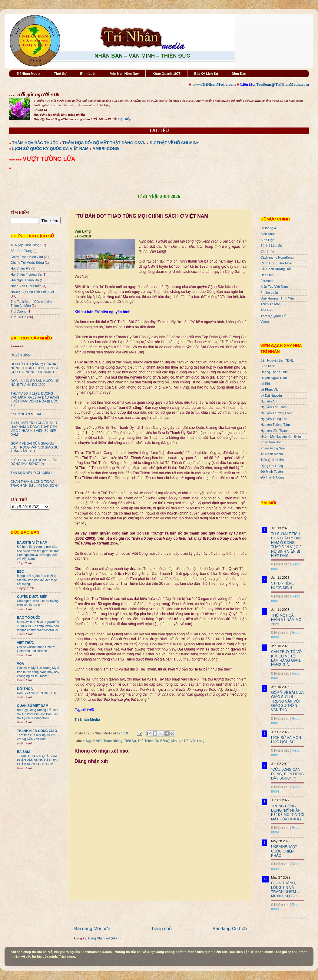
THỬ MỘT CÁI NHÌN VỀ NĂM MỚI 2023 (287, 620)
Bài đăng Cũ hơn (230, 928)
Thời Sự (60, 74)
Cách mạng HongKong (277, 257)
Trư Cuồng (19, 311)
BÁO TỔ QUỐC (29, 617)
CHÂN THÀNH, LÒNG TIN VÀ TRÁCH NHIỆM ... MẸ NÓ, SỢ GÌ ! (36, 483)
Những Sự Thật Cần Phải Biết (32, 292)
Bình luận (267, 240)
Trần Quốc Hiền (272, 460)
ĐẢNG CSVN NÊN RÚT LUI (36, 693)
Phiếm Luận (269, 293)
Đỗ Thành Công (272, 477)
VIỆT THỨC (25, 643)
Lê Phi (265, 384)
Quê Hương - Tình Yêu (277, 298)
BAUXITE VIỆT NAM (32, 542)
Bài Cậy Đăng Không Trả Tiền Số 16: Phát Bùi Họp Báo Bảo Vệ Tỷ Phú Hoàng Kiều (38, 714)
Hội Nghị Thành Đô (25, 280)
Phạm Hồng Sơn (273, 448)
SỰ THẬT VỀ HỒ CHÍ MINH (175, 143)
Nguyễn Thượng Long (277, 413)
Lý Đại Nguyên (271, 396)
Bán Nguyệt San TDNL (277, 360)
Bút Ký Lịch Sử (206, 74)
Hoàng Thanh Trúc (274, 372)
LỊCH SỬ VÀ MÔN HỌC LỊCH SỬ (286, 740)
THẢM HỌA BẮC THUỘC (35, 143)
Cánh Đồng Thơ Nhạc (277, 263)
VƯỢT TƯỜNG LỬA (49, 159)
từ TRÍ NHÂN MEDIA (26, 414)
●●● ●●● (16, 160)
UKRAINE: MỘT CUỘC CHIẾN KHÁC (284, 851)
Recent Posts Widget (295, 918)
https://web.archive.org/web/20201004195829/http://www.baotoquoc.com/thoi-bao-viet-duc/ (38, 626)
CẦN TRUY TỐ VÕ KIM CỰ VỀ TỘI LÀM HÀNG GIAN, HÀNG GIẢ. (286, 658)
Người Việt (94, 741)
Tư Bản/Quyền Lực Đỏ (172, 741)
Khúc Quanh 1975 (166, 74)
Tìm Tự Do (18, 317)
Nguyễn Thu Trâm (273, 407)
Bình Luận (88, 74)
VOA (20, 664)
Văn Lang (197, 741)
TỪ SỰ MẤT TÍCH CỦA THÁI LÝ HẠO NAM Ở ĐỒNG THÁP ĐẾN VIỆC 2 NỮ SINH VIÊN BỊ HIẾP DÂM (34, 429)
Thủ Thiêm (146, 741)
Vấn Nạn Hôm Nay (124, 74)
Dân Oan (267, 275)
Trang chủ (161, 928)
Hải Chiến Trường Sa (26, 274)
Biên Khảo (268, 234)
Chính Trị (267, 251)
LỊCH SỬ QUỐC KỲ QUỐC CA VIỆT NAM (50, 149)
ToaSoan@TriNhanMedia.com (283, 84)
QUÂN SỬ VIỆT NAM (33, 706)
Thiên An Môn (271, 304)
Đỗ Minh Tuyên (272, 472)
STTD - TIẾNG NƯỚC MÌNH (283, 585)
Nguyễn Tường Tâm (275, 425)
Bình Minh (268, 366)
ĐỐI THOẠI (25, 689)
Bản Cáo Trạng (22, 251)
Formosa (267, 281)
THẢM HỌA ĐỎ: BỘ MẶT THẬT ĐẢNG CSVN (104, 143)
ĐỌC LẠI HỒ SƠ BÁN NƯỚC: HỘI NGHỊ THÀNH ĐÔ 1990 (35, 383)
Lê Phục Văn (270, 389)
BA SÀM (23, 752)
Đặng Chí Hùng (272, 466)
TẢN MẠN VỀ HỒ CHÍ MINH (31, 473)
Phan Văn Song (272, 442)
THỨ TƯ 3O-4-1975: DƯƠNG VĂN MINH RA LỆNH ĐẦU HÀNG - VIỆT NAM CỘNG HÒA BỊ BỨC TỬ (35, 399)
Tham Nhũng (113, 741)
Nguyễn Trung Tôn (274, 419)
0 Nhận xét (280, 564)
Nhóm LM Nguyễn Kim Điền (281, 436)
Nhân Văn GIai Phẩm (26, 286)
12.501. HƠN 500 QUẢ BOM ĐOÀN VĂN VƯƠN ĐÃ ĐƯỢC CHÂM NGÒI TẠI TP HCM (38, 760)
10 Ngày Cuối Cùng (25, 245)
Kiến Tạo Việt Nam (274, 286)
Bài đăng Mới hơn (92, 928)
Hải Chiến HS (20, 268)
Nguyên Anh (269, 401)
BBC (20, 571)
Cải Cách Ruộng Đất (276, 269)
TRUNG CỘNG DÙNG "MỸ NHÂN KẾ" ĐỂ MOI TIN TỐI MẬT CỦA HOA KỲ (288, 813)
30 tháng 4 (268, 228)
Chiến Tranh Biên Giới (27, 257)
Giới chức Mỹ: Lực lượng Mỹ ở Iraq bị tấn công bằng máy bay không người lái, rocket (38, 672)
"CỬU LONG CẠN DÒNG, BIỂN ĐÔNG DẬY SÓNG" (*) (34, 462)
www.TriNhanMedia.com (214, 84)
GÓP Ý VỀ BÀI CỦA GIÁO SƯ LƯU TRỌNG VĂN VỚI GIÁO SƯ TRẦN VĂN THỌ (35, 447)
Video (265, 322)
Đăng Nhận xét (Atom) (104, 938)
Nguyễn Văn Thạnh (275, 431)
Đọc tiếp (124, 119)
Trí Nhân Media (28, 74)
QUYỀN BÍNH (21, 355)
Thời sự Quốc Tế (273, 316)
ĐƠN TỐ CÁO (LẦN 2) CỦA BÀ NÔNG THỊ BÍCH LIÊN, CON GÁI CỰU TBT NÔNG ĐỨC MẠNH (35, 368)
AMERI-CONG (106, 149)
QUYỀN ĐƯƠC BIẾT (32, 597)
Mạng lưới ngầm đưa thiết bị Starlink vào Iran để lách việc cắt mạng (37, 580)
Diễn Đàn (239, 74)
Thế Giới (267, 310)
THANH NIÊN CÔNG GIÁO (37, 731)
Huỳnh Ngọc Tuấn (274, 378)
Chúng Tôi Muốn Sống (27, 263)
